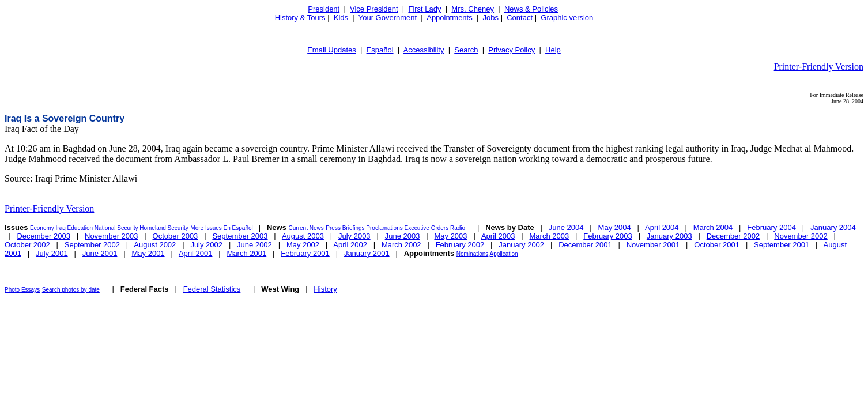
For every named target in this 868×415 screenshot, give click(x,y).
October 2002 (27, 245)
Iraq (61, 228)
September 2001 (782, 245)
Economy (42, 228)
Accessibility (424, 50)
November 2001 (653, 245)
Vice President (374, 9)
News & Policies (531, 9)
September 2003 (240, 236)
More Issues (206, 228)
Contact (520, 18)
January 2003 (669, 236)
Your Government (388, 18)
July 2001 (52, 253)
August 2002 (155, 245)
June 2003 (403, 236)
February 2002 (460, 245)
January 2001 (367, 253)
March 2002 (401, 245)
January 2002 (521, 245)
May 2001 (148, 253)
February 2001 (305, 253)
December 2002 (733, 236)
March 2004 (713, 227)
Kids (341, 18)
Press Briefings (345, 228)
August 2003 (303, 236)
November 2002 (801, 236)
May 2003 (450, 236)
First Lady (424, 9)
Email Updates (332, 50)
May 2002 (303, 245)
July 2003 (354, 236)
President (324, 9)
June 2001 (100, 253)
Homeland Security (164, 228)
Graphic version (567, 18)
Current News (306, 228)
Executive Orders (427, 228)
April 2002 (350, 245)
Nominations (473, 254)
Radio (458, 228)
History (325, 289)
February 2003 (608, 236)
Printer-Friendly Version (819, 67)
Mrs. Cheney (473, 9)
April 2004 (662, 227)
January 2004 (833, 227)
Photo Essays (22, 290)
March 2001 (247, 253)
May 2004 (615, 227)
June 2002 (254, 245)
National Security (116, 228)
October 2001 (717, 245)
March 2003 (550, 236)
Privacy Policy (512, 50)
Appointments (450, 18)
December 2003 (44, 236)
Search (466, 50)
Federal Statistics (212, 289)
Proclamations (384, 228)
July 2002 (206, 245)
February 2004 (771, 227)
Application (504, 254)
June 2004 (566, 227)
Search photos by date (71, 290)
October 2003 (176, 236)
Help (553, 50)
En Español (238, 228)
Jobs (491, 18)
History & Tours (300, 18)
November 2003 (112, 236)
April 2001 (196, 253)
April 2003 (498, 236)
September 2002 (92, 245)
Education (80, 228)
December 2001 (585, 245)
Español (380, 50)
